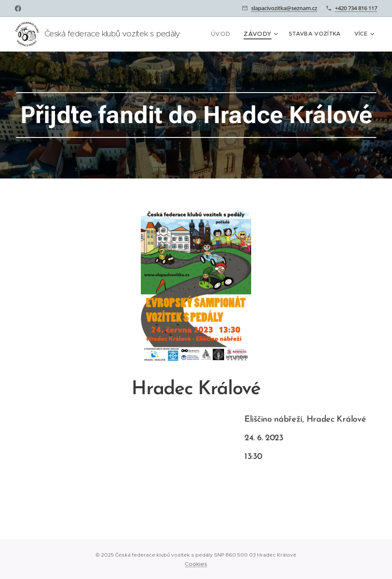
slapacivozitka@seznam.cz (284, 8)
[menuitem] (226, 34)
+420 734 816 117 (356, 8)
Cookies (196, 564)
